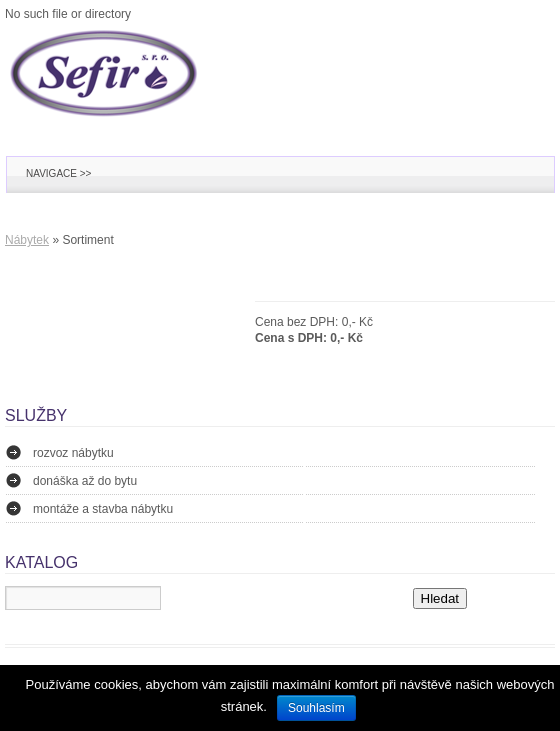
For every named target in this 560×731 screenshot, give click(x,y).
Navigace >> (58, 173)
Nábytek (27, 240)
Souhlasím (316, 708)
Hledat (440, 598)
